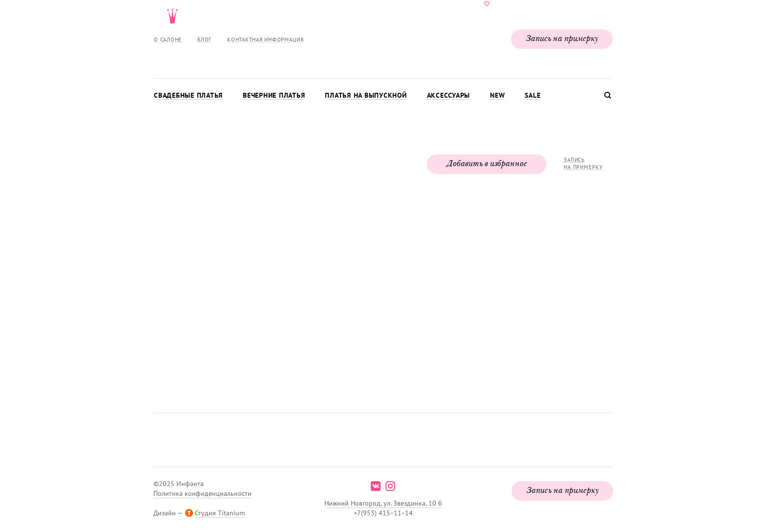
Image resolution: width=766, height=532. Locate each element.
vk (376, 486)
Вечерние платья (274, 95)
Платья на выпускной (366, 95)
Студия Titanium (220, 513)
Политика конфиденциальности (202, 493)
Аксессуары (449, 95)
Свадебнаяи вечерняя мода (383, 37)
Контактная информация (266, 40)
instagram (390, 486)
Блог (204, 40)
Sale (532, 95)
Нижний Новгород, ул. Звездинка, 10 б (383, 503)
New (497, 95)
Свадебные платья (188, 95)
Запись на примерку (562, 39)
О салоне (168, 40)
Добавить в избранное (487, 164)
